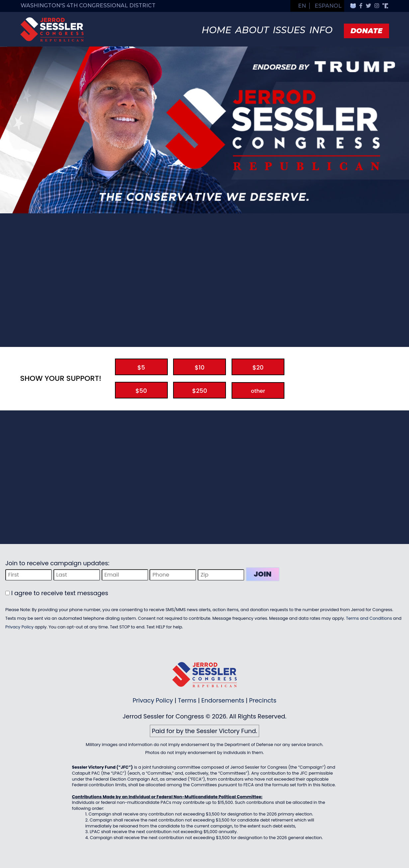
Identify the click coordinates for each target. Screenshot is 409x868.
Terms (187, 700)
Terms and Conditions (369, 618)
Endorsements (223, 700)
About (252, 30)
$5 (141, 367)
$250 (200, 391)
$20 (258, 367)
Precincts (263, 700)
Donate (366, 31)
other (258, 391)
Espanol (328, 6)
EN (302, 6)
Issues (289, 30)
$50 (141, 391)
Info (321, 30)
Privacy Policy (19, 627)
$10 (200, 367)
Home (216, 30)
